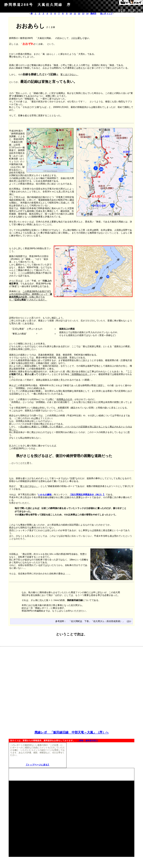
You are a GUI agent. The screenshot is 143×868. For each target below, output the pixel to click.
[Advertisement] (71, 668)
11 (75, 14)
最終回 (93, 14)
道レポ (103, 14)
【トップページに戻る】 (38, 765)
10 (71, 14)
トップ (109, 14)
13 (83, 14)
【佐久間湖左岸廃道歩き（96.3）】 (87, 495)
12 (79, 14)
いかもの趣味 (45, 495)
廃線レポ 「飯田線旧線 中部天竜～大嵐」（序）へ (72, 732)
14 (87, 14)
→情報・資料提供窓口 (88, 741)
